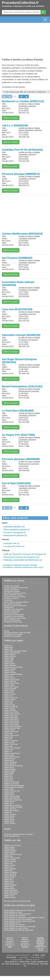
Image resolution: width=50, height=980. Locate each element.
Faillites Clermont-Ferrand (13, 854)
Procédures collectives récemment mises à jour (23, 567)
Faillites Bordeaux (10, 851)
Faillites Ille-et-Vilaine (11, 732)
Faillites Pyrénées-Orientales (14, 787)
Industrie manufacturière (12, 611)
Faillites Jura (8, 739)
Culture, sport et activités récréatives (16, 602)
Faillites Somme (9, 802)
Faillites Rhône (9, 789)
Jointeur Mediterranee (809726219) (22, 234)
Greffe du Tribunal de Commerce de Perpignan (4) (25, 554)
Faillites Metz (8, 871)
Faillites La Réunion (11, 741)
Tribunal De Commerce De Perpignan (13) (21, 557)
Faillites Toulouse (10, 897)
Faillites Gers (8, 703)
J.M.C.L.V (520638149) (15, 125)
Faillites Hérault (9, 730)
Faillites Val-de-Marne (11, 811)
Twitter (10, 947)
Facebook (25, 947)
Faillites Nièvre (9, 773)
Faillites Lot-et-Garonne (12, 753)
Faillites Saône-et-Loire (12, 791)
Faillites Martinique (10, 762)
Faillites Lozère (9, 755)
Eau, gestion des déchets (13, 604)
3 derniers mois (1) (11, 543)
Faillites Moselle (9, 771)
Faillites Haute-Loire (11, 716)
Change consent (32, 959)
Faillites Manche (10, 759)
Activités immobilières (11, 590)
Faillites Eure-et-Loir (11, 698)
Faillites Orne (8, 778)
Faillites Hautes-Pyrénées (13, 726)
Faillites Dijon (8, 856)
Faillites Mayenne (10, 764)
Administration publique (12, 591)
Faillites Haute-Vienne (11, 723)
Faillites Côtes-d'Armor (12, 683)
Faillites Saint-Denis (11, 890)
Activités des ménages (12, 586)
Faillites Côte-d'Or (10, 682)
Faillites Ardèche (10, 655)
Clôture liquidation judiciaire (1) (17, 529)
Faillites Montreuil (10, 874)
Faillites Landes (9, 743)
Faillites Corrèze (10, 678)
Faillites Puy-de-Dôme (11, 784)
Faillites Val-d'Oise (10, 809)
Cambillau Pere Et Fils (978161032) (22, 150)
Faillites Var (8, 813)
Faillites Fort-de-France (12, 858)
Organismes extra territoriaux (14, 616)
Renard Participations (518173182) (22, 386)
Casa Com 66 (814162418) (17, 309)
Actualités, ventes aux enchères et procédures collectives (40, 941)
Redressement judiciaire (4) (15, 535)
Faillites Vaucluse (10, 814)
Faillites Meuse (9, 768)
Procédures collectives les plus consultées (18, 834)
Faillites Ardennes (10, 656)
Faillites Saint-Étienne (11, 892)
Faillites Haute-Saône (11, 719)
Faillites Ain (8, 646)
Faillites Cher (8, 676)
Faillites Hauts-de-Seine (12, 728)
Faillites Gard (8, 701)
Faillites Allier (8, 649)
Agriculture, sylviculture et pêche (15, 593)
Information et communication (14, 615)
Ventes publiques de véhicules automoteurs (19, 930)
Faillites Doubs (9, 690)
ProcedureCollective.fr (20, 3)
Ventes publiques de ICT (12, 923)
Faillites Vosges (9, 820)
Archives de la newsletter (12, 636)
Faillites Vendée (9, 816)
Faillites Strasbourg (11, 894)
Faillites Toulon (9, 896)
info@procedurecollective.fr (18, 955)
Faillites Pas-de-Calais (12, 782)
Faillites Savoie (9, 795)
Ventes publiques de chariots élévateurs (17, 914)
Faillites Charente (10, 673)
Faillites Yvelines (10, 823)
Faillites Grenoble (10, 860)
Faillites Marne (9, 760)
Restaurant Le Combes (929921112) (23, 101)
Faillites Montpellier (11, 872)
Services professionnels (12, 620)
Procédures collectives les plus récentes (20, 565)
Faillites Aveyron (10, 664)
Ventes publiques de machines (14, 925)
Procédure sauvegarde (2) (15, 532)
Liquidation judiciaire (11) (14, 527)
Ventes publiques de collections (15, 916)
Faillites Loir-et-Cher (11, 744)
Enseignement (9, 607)
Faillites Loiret (9, 750)
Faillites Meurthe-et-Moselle (13, 766)
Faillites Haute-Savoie (11, 721)
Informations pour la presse (13, 634)
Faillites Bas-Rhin (10, 665)
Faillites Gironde (10, 705)
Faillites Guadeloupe (11, 707)
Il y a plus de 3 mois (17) (14, 546)
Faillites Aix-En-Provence (12, 845)
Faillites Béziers (9, 849)
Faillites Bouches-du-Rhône (13, 667)
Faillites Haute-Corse (11, 712)
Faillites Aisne (9, 647)
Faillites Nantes (9, 878)
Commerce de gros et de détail (14, 597)
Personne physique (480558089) (21, 459)
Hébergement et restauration (14, 609)
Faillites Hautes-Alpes (11, 725)
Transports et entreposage (13, 622)
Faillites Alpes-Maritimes (12, 653)
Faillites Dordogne (10, 689)
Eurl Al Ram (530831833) (16, 483)
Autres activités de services (13, 595)
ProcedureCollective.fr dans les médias (17, 633)
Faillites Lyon (8, 867)
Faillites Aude (8, 662)
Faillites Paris (8, 780)
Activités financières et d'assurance (16, 588)
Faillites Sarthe (9, 793)
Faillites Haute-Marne (11, 717)
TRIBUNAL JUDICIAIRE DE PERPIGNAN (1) (23, 560)
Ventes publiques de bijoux (13, 912)
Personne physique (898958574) (21, 174)
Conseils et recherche (11, 598)
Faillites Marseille (10, 869)
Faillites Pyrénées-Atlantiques (14, 786)
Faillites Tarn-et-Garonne (12, 805)
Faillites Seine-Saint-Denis (13, 800)
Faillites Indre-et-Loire (11, 735)
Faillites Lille (8, 863)
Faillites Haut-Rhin (10, 710)
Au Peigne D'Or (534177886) (18, 435)
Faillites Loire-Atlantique (12, 748)
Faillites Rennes (9, 888)
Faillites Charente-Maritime (13, 674)
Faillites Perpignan (10, 885)
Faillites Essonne (10, 694)
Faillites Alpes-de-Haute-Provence (15, 651)
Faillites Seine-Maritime (12, 798)
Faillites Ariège (9, 658)
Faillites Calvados (10, 669)
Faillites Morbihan (10, 769)
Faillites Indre (8, 734)
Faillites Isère (8, 737)
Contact (7, 631)
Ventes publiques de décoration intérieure (18, 919)
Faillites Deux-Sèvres (11, 687)
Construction (8, 600)
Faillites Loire (8, 746)
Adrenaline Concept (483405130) (21, 335)
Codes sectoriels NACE (12, 836)
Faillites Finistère (10, 699)
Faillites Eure (8, 696)
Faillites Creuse (9, 685)
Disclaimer (24, 957)
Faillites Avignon (10, 847)
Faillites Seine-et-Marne (12, 796)
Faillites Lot (8, 751)
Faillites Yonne (9, 821)
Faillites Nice (8, 880)
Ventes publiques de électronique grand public (20, 921)
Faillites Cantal (9, 671)
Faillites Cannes (9, 853)
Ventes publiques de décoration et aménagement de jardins (24, 918)
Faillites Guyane (9, 708)
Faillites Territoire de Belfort (13, 807)
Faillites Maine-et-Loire (12, 757)
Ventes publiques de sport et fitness (16, 928)
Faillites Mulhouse (10, 876)
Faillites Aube (8, 660)
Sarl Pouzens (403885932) (17, 258)
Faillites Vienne (9, 818)
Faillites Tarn (8, 804)
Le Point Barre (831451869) (18, 411)
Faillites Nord (8, 775)
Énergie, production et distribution (15, 606)
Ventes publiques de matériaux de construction (20, 927)
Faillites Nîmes (9, 881)
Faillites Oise (8, 777)
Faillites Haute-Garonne (12, 714)
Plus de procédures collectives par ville (17, 901)
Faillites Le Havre (10, 862)
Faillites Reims (9, 887)
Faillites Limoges (10, 865)
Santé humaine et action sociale (15, 618)
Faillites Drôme (9, 692)
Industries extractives (11, 613)
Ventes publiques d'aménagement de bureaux (20, 910)
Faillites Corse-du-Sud (12, 680)
